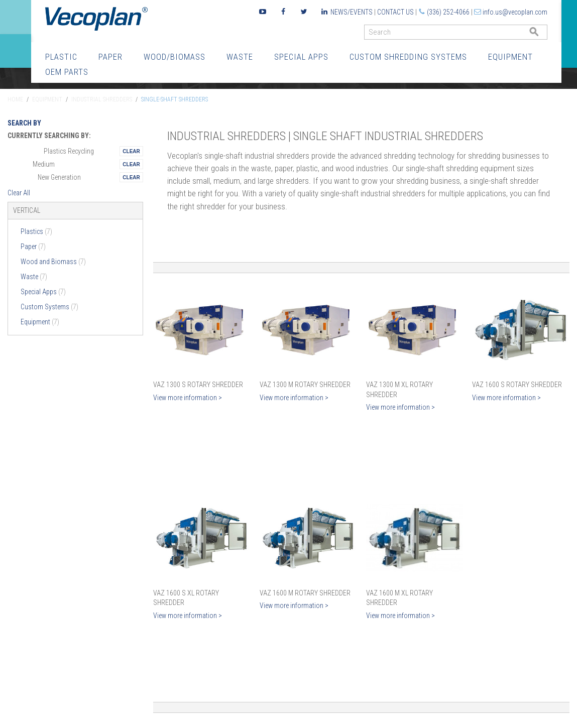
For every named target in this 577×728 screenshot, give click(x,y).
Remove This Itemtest (131, 151)
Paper (110, 57)
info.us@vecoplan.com (515, 12)
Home (15, 99)
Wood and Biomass (53, 262)
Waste (240, 57)
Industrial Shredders (102, 99)
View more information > (188, 398)
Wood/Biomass (175, 57)
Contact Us (395, 12)
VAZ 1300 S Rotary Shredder (198, 385)
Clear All (19, 193)
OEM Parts (67, 72)
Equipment (510, 57)
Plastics (36, 231)
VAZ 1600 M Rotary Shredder (305, 593)
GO (543, 34)
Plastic (61, 57)
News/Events (352, 12)
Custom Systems (49, 307)
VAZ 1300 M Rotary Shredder (305, 385)
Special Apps (301, 57)
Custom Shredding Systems (408, 57)
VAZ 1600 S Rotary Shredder (517, 385)
